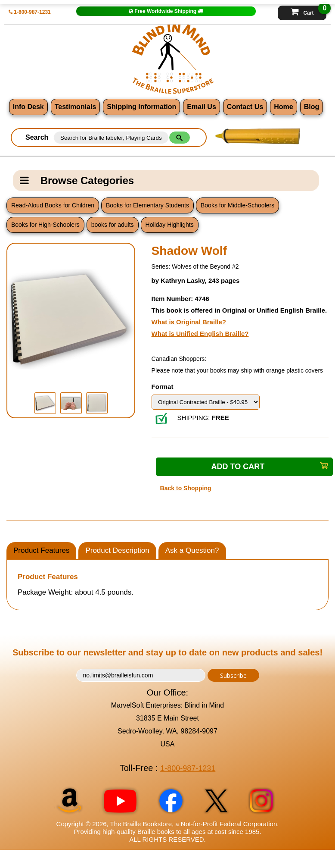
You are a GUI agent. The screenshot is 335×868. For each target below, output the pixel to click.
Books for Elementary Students (147, 206)
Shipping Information (141, 107)
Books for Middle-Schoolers (237, 206)
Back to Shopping (186, 488)
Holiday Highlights (169, 225)
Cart (309, 11)
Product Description (117, 550)
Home (285, 107)
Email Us (202, 107)
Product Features (41, 550)
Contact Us (246, 107)
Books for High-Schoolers (45, 225)
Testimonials (74, 107)
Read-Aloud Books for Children (53, 206)
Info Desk (26, 107)
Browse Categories (77, 181)
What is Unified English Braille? (200, 334)
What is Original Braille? (189, 322)
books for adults (112, 225)
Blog (314, 107)
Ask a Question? (192, 550)
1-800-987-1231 (31, 12)
